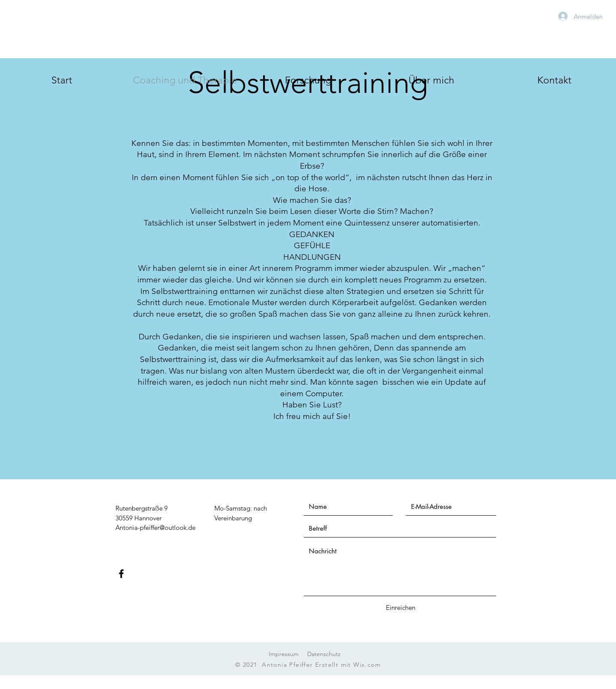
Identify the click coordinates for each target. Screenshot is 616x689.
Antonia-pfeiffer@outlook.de (155, 527)
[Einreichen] (400, 607)
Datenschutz (324, 654)
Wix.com (367, 665)
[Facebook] (121, 574)
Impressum (284, 654)
